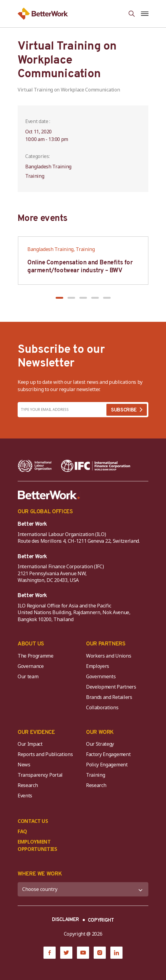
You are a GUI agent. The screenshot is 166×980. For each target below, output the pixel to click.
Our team (28, 676)
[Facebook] (50, 953)
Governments (101, 676)
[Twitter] (66, 953)
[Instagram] (100, 953)
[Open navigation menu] (145, 14)
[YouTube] (83, 953)
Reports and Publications (45, 754)
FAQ (22, 831)
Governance (31, 666)
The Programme (36, 656)
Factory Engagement (108, 754)
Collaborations (102, 707)
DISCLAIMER (66, 920)
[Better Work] (49, 495)
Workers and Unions (109, 656)
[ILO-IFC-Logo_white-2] (35, 466)
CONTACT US (33, 821)
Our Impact (30, 744)
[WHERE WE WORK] (83, 889)
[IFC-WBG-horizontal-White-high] (96, 466)
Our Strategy (100, 744)
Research (28, 785)
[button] (59, 298)
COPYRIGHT (101, 920)
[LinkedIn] (116, 953)
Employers (98, 666)
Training (95, 775)
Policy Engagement (108, 765)
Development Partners (111, 687)
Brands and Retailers (109, 697)
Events (25, 796)
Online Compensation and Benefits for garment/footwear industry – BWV (80, 267)
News (24, 765)
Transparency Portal (40, 775)
